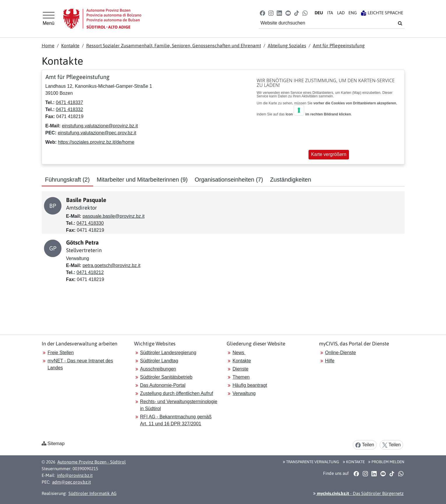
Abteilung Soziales (287, 45)
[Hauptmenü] (49, 19)
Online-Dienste (341, 353)
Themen (241, 377)
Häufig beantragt (250, 385)
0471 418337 (69, 102)
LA (341, 13)
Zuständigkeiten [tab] (291, 180)
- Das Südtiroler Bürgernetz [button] (358, 493)
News (239, 353)
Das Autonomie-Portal (163, 385)
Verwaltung (244, 393)
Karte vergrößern (329, 154)
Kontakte (70, 45)
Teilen (365, 445)
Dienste (240, 369)
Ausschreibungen (158, 369)
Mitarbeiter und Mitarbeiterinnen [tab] (142, 180)
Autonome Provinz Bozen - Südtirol (92, 462)
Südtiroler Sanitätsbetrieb (166, 377)
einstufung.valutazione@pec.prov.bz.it (97, 133)
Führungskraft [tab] (67, 180)
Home (48, 45)
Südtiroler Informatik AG (92, 493)
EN (353, 13)
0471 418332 (69, 109)
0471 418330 (90, 223)
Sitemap (56, 444)
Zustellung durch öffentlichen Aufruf (177, 393)
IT (330, 13)
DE (319, 13)
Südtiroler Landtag (159, 361)
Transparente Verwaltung (311, 462)
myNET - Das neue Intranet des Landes (80, 364)
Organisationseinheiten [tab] (229, 180)
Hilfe (330, 361)
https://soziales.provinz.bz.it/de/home (96, 142)
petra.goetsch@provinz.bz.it (111, 265)
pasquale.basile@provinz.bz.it (113, 216)
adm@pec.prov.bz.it (72, 482)
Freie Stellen (61, 353)
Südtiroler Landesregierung (168, 353)
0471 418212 (90, 272)
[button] (262, 13)
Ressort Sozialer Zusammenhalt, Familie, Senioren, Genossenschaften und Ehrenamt (174, 45)
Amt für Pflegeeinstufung (339, 45)
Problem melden (386, 462)
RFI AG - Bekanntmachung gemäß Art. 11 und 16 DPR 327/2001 (176, 420)
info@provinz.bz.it (75, 475)
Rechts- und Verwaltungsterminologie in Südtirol (179, 405)
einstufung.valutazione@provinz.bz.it (100, 126)
